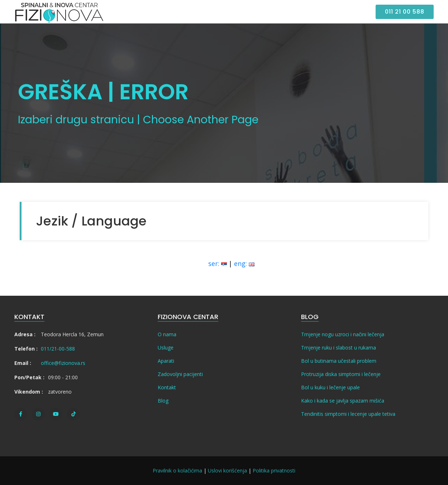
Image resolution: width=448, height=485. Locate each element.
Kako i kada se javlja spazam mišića (343, 401)
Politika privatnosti (274, 470)
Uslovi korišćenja (227, 470)
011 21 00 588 (405, 12)
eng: (244, 263)
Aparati (166, 361)
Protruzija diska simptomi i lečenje (341, 374)
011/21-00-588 (58, 349)
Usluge (166, 348)
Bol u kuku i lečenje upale (330, 387)
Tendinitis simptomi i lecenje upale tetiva (348, 414)
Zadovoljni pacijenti (180, 374)
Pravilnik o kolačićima (177, 470)
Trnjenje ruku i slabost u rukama (339, 348)
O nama (167, 334)
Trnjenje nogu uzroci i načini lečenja (343, 334)
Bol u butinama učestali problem (339, 361)
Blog (163, 401)
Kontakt (167, 387)
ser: (218, 263)
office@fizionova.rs (63, 363)
